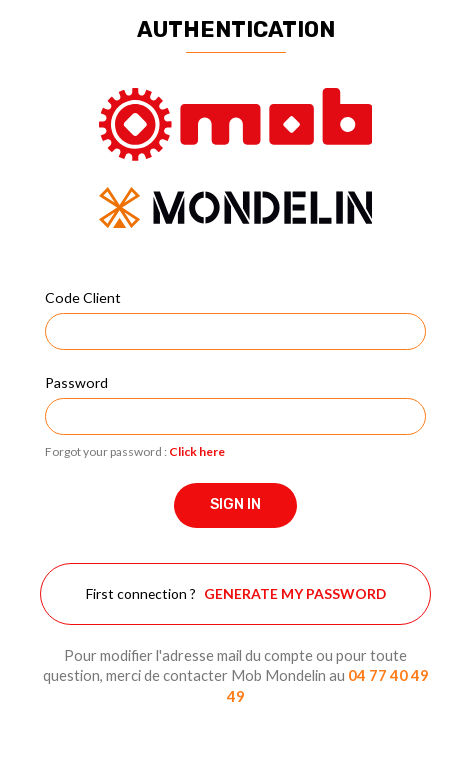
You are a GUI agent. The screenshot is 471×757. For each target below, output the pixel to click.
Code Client (83, 297)
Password (76, 382)
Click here (197, 451)
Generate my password (295, 593)
